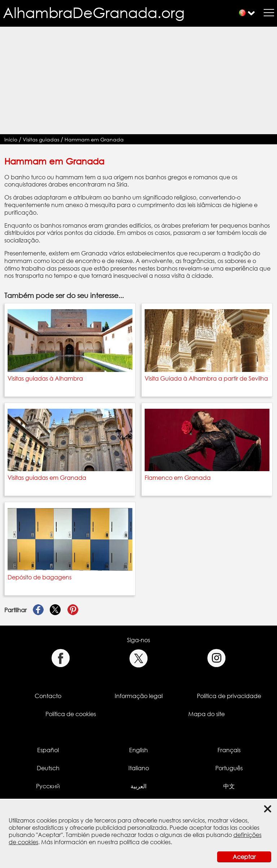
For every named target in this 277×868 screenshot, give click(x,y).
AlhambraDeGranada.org (94, 12)
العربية (138, 786)
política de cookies (145, 842)
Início (11, 139)
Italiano (139, 768)
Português (229, 768)
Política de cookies (71, 714)
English (138, 750)
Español (48, 750)
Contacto (48, 696)
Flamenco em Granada (178, 478)
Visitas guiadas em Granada (47, 478)
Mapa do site (206, 714)
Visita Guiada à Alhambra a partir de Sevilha (206, 378)
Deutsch (48, 768)
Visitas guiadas (41, 139)
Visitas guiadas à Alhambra (45, 378)
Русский (48, 786)
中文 (229, 786)
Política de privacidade (229, 696)
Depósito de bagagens (39, 577)
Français (229, 750)
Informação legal (139, 696)
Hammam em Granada (94, 139)
